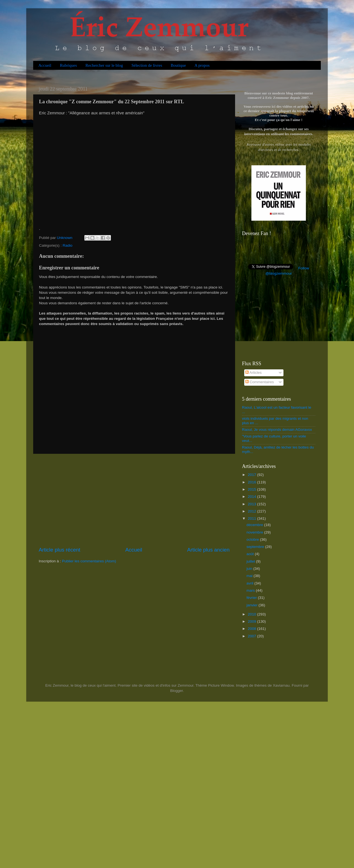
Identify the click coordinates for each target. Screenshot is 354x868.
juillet (251, 561)
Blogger (176, 691)
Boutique (178, 65)
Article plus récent (59, 550)
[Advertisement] (134, 500)
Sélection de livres (147, 65)
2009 (253, 621)
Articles (253, 373)
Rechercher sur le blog (104, 65)
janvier (253, 605)
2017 (253, 475)
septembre (256, 547)
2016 (253, 482)
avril (250, 583)
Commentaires (260, 382)
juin (250, 569)
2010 (253, 614)
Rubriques (68, 65)
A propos (202, 65)
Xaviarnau (281, 685)
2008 (253, 629)
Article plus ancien (208, 550)
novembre (255, 532)
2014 (253, 497)
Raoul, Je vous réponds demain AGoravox (277, 430)
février (252, 598)
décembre (255, 525)
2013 (253, 504)
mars (251, 590)
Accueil (45, 65)
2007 (253, 636)
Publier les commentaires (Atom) (89, 561)
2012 (253, 511)
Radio (68, 245)
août (251, 554)
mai (250, 576)
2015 (253, 489)
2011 (253, 518)
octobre (253, 539)
